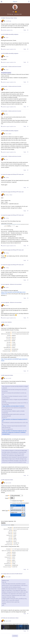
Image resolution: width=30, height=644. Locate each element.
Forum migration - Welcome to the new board (12, 284)
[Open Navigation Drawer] (1, 2)
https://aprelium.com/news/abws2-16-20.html (13, 406)
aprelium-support (7, 73)
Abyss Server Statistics (7, 322)
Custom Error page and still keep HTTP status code (13, 174)
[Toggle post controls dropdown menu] (28, 30)
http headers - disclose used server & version (12, 67)
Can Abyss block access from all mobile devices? (12, 574)
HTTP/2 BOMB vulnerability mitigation (10, 34)
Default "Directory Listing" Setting (9, 18)
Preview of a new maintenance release (10, 618)
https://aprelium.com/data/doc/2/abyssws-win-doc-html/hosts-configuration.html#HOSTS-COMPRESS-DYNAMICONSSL (14, 432)
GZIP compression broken (8, 375)
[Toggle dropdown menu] (15, 2)
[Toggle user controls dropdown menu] (29, 2)
